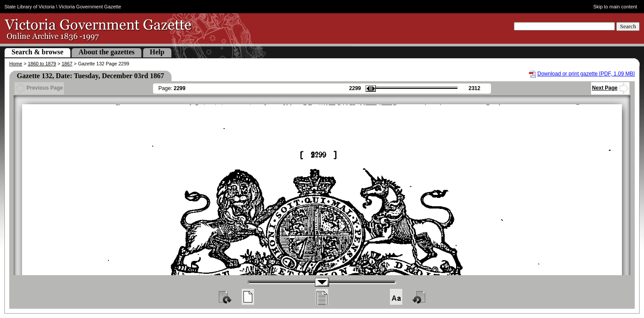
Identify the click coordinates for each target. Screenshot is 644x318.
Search (628, 26)
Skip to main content (615, 7)
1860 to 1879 (42, 64)
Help (157, 52)
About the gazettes (107, 52)
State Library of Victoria (30, 7)
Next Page (610, 88)
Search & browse (37, 52)
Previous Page (39, 88)
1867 (67, 64)
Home (16, 64)
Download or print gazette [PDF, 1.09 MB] (586, 74)
